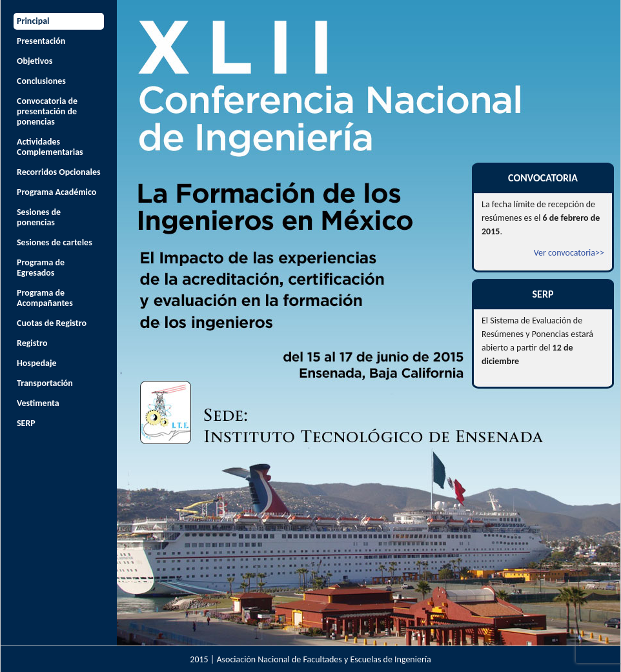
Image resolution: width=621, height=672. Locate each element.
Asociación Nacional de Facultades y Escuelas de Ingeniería (323, 659)
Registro (32, 343)
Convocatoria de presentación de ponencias (47, 111)
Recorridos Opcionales (59, 172)
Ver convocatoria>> (569, 253)
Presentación (41, 41)
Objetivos (35, 61)
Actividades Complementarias (50, 147)
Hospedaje (37, 363)
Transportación (45, 383)
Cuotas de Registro (52, 323)
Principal (33, 21)
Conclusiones (41, 81)
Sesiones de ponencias (39, 217)
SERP (26, 423)
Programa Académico (56, 192)
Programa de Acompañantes (45, 298)
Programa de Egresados (41, 268)
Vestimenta (38, 403)
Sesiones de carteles (55, 242)
